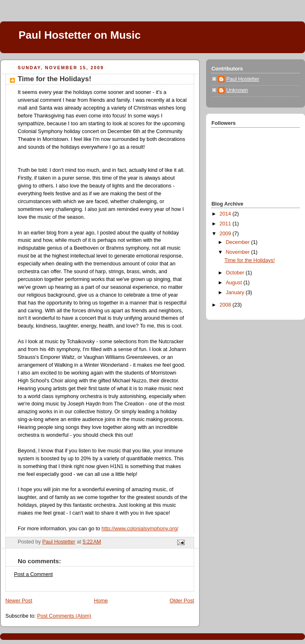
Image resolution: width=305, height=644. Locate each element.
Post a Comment (33, 574)
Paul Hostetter (243, 79)
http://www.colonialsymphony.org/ (140, 529)
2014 (226, 214)
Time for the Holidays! (250, 260)
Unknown (237, 90)
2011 (226, 224)
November (239, 252)
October (236, 273)
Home (101, 601)
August (235, 283)
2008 (226, 305)
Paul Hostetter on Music (80, 35)
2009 (226, 234)
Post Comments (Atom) (64, 616)
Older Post (182, 601)
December (239, 242)
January (236, 293)
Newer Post (19, 601)
